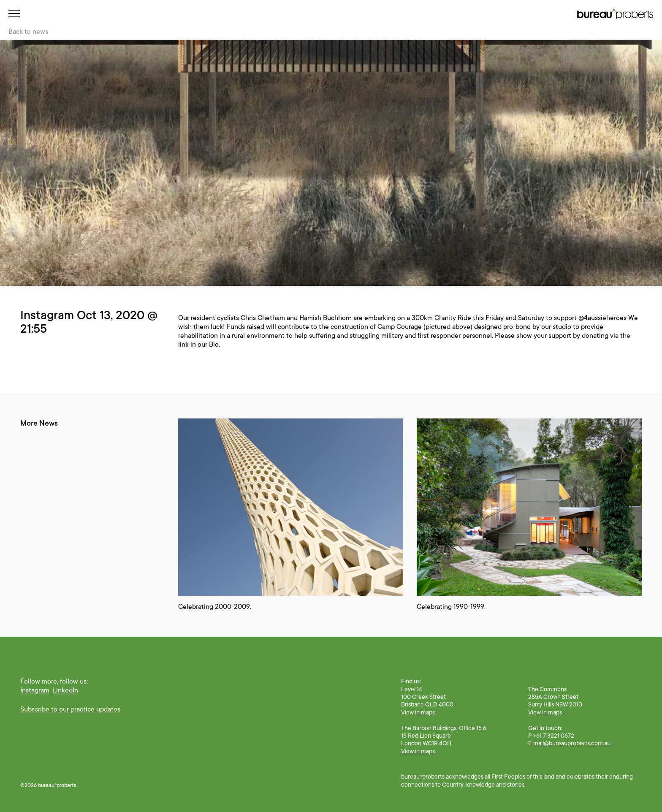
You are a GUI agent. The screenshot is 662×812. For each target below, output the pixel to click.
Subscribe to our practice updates (70, 709)
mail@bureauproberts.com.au (572, 743)
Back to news (28, 32)
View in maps (418, 712)
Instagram (35, 690)
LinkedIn (65, 690)
